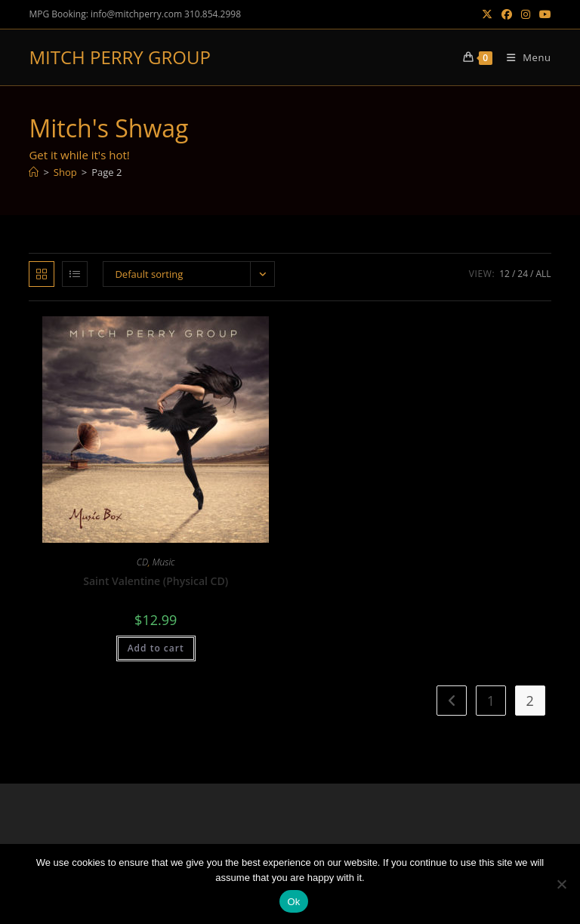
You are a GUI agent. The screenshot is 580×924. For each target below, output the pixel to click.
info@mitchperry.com (136, 14)
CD (142, 562)
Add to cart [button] (156, 648)
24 (523, 274)
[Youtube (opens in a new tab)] (543, 14)
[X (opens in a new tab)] (487, 14)
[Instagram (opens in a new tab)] (526, 14)
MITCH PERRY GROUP (119, 57)
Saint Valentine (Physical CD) (156, 581)
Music (164, 562)
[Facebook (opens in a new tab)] (507, 14)
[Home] (34, 172)
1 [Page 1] (491, 701)
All (543, 274)
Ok (293, 902)
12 (504, 274)
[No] (561, 884)
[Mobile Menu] (523, 57)
